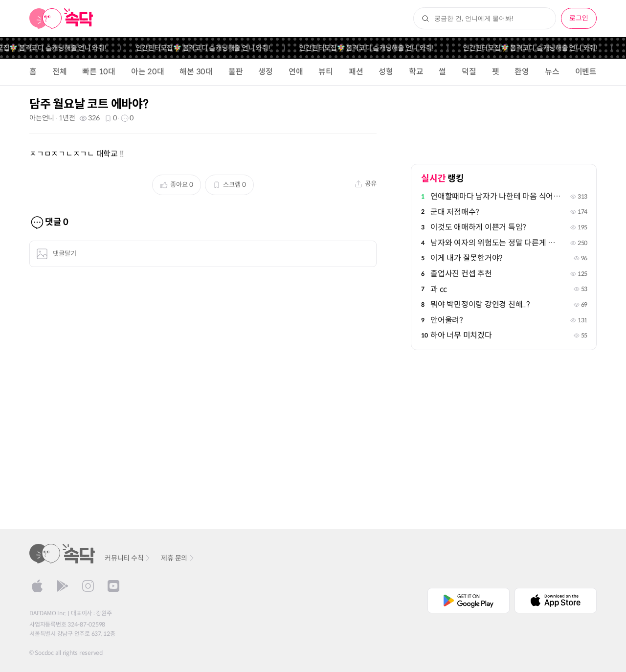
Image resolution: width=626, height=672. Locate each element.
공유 (366, 184)
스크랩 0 (229, 185)
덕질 (469, 72)
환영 (522, 72)
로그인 (579, 18)
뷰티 (326, 72)
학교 (416, 72)
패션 (356, 72)
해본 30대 (196, 72)
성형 (386, 72)
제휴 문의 (178, 558)
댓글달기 (56, 254)
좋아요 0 (177, 185)
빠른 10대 (99, 72)
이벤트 (586, 72)
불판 (236, 72)
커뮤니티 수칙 (128, 558)
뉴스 (552, 72)
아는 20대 (148, 72)
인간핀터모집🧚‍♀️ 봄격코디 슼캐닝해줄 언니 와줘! (209, 48)
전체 (60, 72)
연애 (296, 72)
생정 (266, 72)
